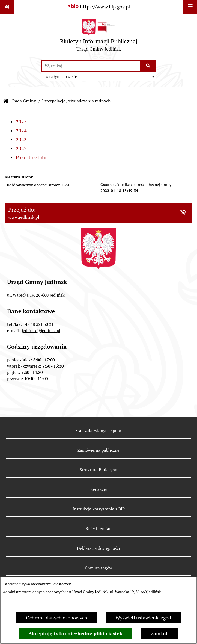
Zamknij (160, 633)
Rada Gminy (24, 101)
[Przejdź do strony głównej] (99, 36)
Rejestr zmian (99, 529)
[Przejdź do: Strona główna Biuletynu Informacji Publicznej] (6, 101)
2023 (21, 139)
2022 (21, 148)
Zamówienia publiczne (98, 450)
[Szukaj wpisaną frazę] (148, 66)
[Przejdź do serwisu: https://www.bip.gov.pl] (98, 7)
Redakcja (99, 489)
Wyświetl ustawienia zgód (143, 618)
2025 (21, 122)
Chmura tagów (98, 568)
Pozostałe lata (31, 157)
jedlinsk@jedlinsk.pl (41, 331)
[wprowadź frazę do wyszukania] (91, 66)
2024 (21, 131)
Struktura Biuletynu (98, 470)
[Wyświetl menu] (190, 7)
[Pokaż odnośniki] (7, 7)
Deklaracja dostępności (98, 548)
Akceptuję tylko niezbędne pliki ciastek (75, 633)
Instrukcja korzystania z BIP (99, 509)
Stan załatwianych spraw (98, 431)
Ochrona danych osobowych (57, 618)
